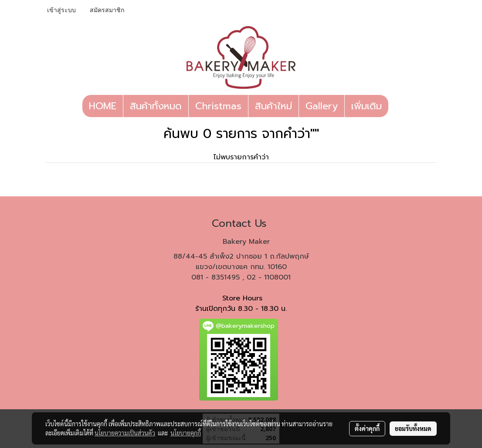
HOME (103, 106)
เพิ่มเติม (367, 106)
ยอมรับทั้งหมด (413, 428)
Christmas (218, 106)
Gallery (322, 106)
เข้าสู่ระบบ (61, 11)
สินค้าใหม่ (273, 106)
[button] (396, 106)
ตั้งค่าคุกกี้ (367, 428)
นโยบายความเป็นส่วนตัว (125, 433)
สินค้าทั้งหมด (156, 106)
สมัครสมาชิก (107, 11)
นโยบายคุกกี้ (186, 433)
